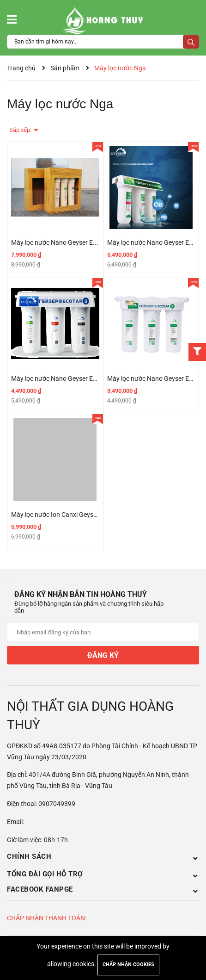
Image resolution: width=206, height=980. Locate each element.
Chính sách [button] (103, 856)
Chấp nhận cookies (128, 964)
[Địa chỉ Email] (103, 632)
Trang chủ (21, 68)
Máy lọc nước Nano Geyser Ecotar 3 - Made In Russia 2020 (94, 378)
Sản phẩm (65, 68)
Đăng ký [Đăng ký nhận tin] (103, 655)
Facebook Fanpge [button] (103, 889)
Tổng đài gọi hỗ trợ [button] (103, 874)
